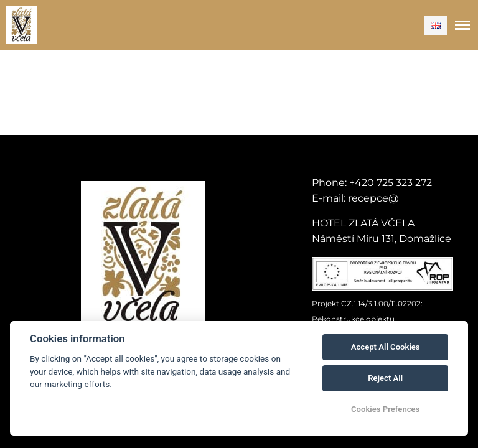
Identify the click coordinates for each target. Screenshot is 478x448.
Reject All (385, 378)
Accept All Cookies (386, 347)
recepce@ (373, 198)
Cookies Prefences (385, 409)
